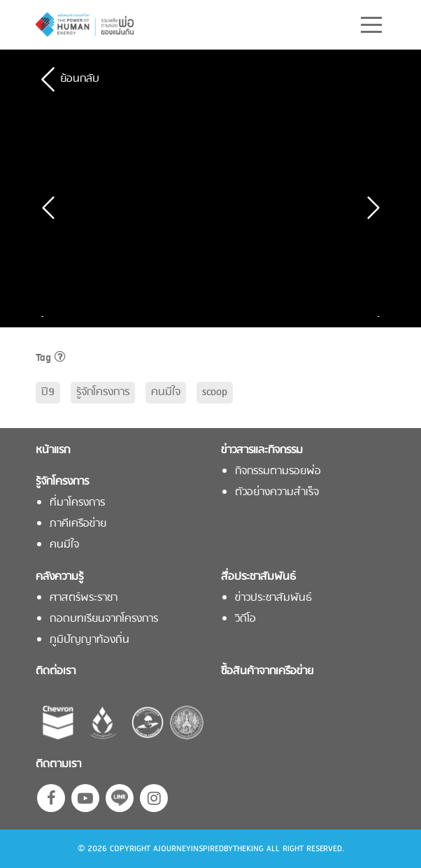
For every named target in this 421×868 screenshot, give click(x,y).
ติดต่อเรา (56, 672)
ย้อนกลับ (80, 79)
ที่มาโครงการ (77, 503)
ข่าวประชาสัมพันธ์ (273, 598)
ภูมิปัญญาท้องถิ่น (90, 640)
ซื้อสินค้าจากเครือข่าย (267, 672)
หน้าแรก (53, 451)
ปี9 (48, 392)
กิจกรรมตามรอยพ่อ (278, 472)
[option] (134, 316)
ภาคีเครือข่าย (78, 524)
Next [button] (375, 316)
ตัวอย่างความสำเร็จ (277, 493)
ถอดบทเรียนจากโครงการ (104, 619)
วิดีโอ (245, 619)
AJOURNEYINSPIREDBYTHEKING (208, 849)
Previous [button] (46, 316)
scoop (215, 392)
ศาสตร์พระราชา (84, 598)
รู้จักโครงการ (103, 392)
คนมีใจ (166, 392)
